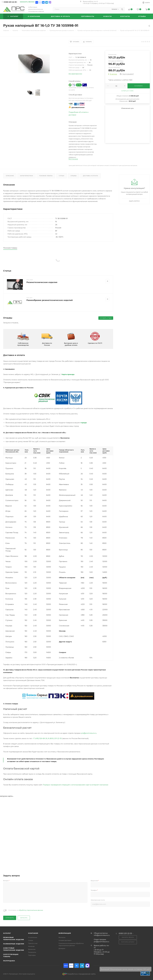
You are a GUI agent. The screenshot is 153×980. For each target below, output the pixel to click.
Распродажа (9, 961)
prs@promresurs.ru (89, 733)
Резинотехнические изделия (42, 282)
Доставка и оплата (91, 176)
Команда (31, 946)
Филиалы (62, 937)
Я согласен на (26, 910)
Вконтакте (43, 2)
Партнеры (32, 955)
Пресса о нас (33, 943)
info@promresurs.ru (102, 935)
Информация (65, 933)
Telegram (47, 2)
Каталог (7, 933)
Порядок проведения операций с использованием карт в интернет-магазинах (76, 785)
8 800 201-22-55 (10, 2)
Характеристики (26, 176)
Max (50, 2)
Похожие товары (46, 176)
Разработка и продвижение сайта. (79, 974)
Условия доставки (65, 940)
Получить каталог (128, 942)
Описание (10, 176)
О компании (33, 937)
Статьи (62, 176)
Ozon (37, 2)
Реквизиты (32, 952)
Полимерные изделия (14, 944)
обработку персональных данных (31, 910)
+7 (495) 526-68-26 (40, 738)
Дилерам (62, 948)
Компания (33, 933)
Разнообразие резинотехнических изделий (50, 300)
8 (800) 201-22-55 (55, 738)
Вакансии (32, 949)
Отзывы (74, 176)
